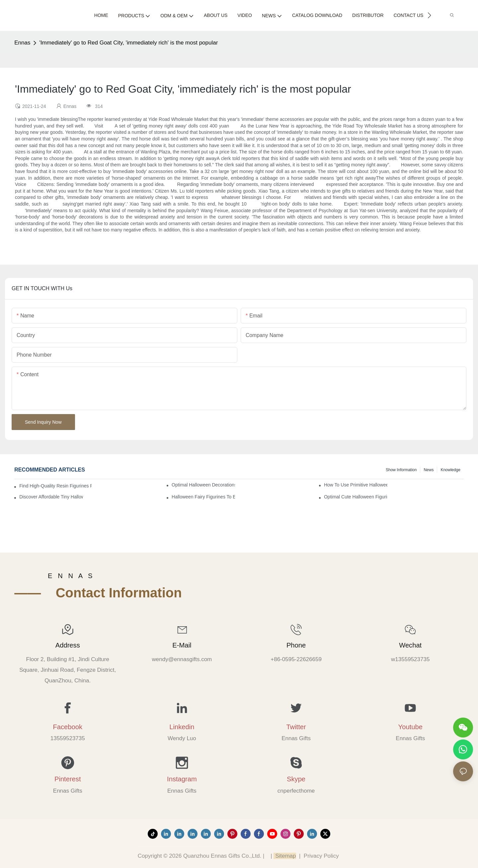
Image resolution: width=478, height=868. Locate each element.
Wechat (410, 645)
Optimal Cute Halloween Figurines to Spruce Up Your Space (356, 497)
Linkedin (182, 727)
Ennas (22, 43)
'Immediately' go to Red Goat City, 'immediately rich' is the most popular (128, 43)
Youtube (410, 727)
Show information (401, 470)
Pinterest (68, 779)
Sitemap (285, 856)
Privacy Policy (321, 856)
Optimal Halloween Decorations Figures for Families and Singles (203, 485)
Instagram (182, 779)
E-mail (182, 645)
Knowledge (450, 470)
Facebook (68, 727)
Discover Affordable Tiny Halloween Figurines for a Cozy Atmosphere (51, 497)
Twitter (296, 727)
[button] (429, 15)
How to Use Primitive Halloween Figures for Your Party (356, 485)
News (429, 470)
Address (68, 645)
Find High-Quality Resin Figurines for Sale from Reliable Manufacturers (55, 486)
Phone (296, 645)
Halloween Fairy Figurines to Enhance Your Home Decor (203, 497)
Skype (296, 779)
